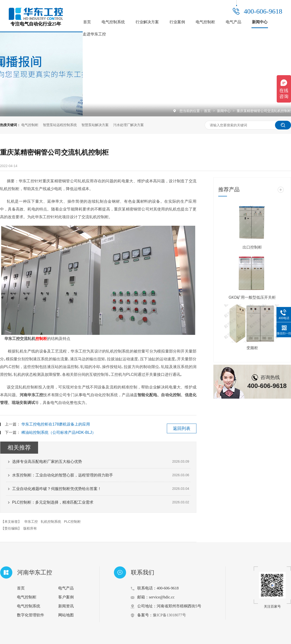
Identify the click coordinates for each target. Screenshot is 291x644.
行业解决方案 (147, 22)
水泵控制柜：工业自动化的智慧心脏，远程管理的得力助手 (63, 475)
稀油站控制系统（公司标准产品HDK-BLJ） (59, 432)
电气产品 (234, 22)
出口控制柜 (252, 247)
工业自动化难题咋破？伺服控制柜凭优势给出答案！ (57, 489)
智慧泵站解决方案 (95, 125)
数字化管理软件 (31, 615)
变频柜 (252, 348)
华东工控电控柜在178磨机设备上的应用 (56, 424)
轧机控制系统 (51, 522)
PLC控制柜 (72, 522)
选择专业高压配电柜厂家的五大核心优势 (47, 462)
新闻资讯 (66, 606)
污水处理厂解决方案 (129, 125)
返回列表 (182, 428)
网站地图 (66, 615)
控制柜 (41, 339)
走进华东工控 (94, 34)
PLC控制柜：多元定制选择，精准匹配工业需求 (53, 502)
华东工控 (31, 522)
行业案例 (177, 22)
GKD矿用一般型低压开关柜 (252, 297)
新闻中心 (260, 22)
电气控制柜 (205, 22)
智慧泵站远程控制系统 (60, 125)
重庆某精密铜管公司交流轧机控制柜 (264, 111)
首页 (87, 22)
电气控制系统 (113, 22)
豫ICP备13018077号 (169, 615)
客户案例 (66, 597)
